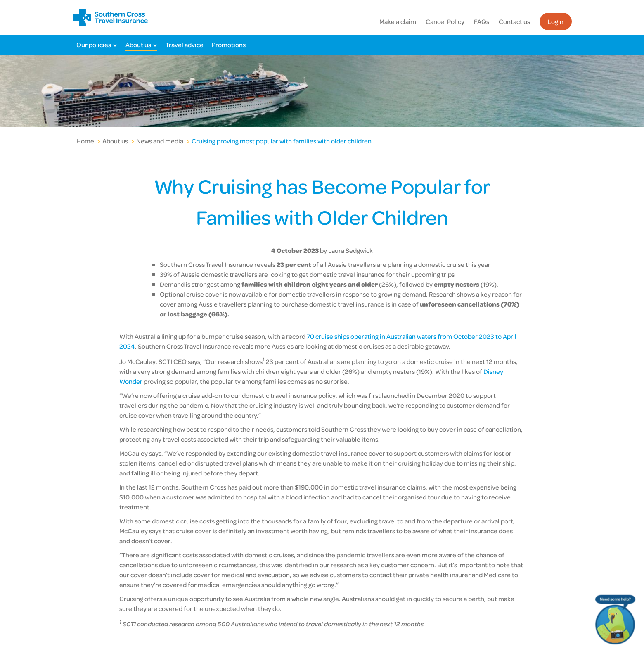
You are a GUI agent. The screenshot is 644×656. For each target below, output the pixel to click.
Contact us (514, 21)
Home (85, 141)
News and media (160, 141)
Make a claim (398, 21)
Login (556, 21)
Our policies (94, 45)
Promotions (229, 45)
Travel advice (185, 45)
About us (138, 45)
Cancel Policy (445, 21)
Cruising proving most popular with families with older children (282, 141)
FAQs (482, 21)
